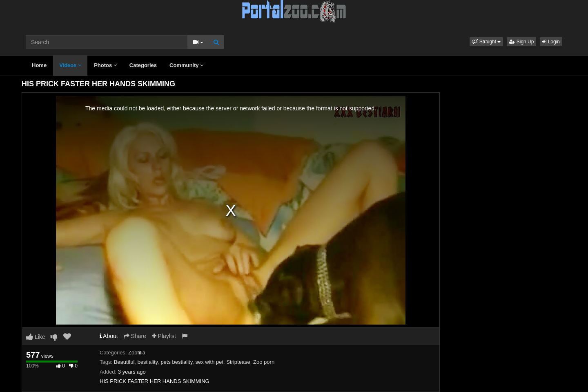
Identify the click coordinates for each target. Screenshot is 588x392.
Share (135, 336)
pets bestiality (176, 362)
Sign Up (521, 42)
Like (36, 337)
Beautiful (124, 362)
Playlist (164, 336)
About (109, 336)
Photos (105, 65)
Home (39, 65)
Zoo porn (264, 362)
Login (551, 42)
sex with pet (209, 362)
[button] (486, 42)
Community (186, 65)
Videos (70, 65)
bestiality (148, 362)
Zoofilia (137, 353)
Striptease (238, 362)
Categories (143, 65)
